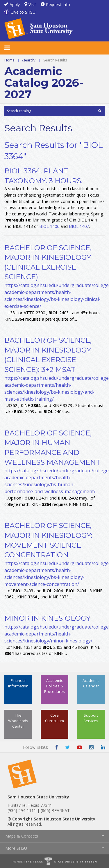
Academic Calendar (91, 683)
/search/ (29, 60)
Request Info (58, 4)
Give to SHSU (23, 12)
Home (9, 60)
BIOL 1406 (49, 226)
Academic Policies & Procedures (54, 686)
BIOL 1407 (79, 226)
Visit (32, 4)
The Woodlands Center (18, 721)
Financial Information (18, 683)
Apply (15, 4)
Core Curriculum (54, 718)
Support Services (91, 718)
